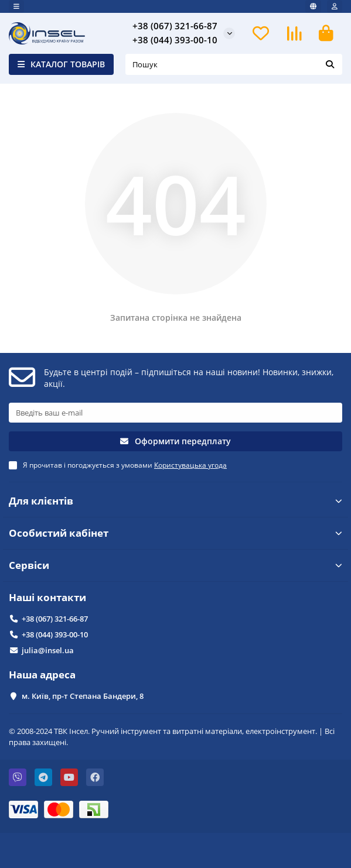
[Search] (234, 64)
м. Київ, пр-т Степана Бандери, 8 (83, 696)
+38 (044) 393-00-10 (175, 40)
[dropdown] (16, 6)
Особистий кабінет (175, 533)
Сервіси (175, 565)
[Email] (175, 413)
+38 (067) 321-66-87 (175, 26)
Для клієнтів (175, 501)
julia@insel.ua (48, 650)
